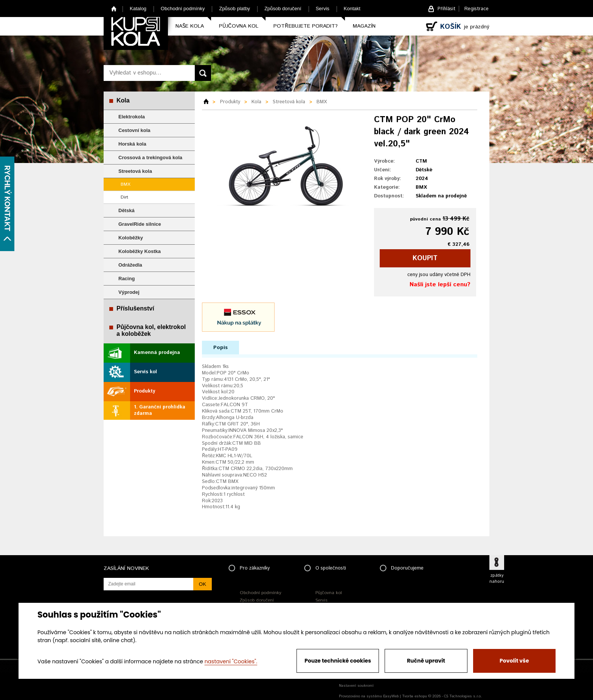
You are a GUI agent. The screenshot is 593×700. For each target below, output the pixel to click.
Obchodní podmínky (183, 9)
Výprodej (129, 292)
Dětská (127, 210)
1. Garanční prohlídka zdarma (160, 410)
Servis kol (145, 372)
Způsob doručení (283, 9)
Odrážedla (130, 265)
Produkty (144, 391)
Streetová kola (135, 171)
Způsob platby (234, 9)
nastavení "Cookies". (231, 661)
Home (114, 9)
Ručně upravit (426, 661)
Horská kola (132, 144)
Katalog (138, 9)
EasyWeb (391, 696)
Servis (323, 9)
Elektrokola (132, 117)
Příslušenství (135, 308)
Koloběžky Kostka (140, 251)
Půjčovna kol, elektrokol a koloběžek (151, 330)
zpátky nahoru (497, 579)
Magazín (364, 26)
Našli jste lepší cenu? (440, 285)
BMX (126, 184)
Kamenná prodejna (157, 353)
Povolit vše (514, 661)
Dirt (124, 197)
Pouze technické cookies (338, 661)
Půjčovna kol (239, 26)
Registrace (477, 9)
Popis (220, 348)
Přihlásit (446, 9)
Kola (123, 100)
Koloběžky (131, 238)
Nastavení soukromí (356, 686)
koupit (425, 258)
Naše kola (190, 26)
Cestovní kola (134, 130)
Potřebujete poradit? (306, 26)
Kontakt (352, 9)
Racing (127, 279)
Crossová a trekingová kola (150, 158)
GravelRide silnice (140, 224)
